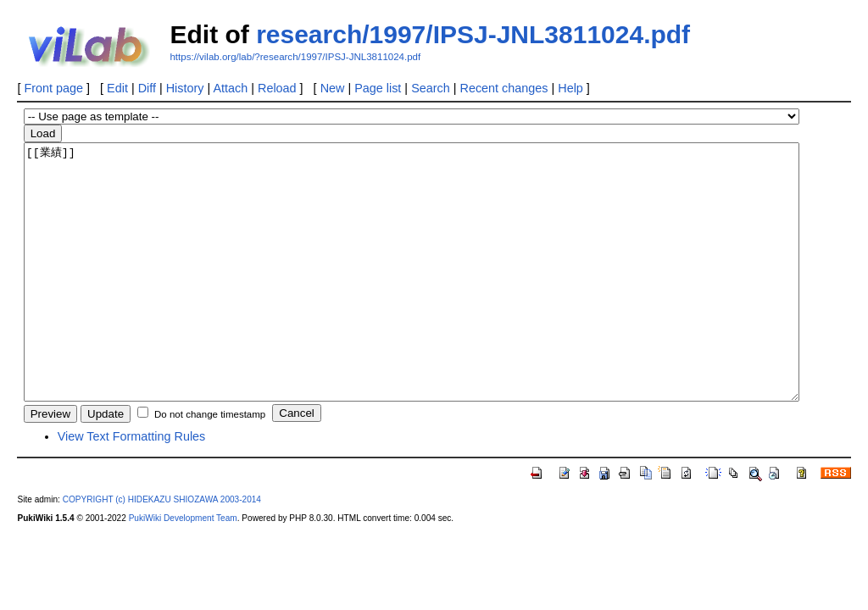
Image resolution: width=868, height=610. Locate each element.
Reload (277, 88)
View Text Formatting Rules (132, 487)
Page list (378, 88)
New (333, 88)
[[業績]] (412, 297)
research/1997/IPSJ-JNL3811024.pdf (473, 34)
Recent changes (504, 88)
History (185, 88)
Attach (230, 88)
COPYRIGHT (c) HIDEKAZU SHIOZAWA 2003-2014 (162, 550)
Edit (117, 88)
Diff (147, 88)
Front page (53, 88)
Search (431, 88)
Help (570, 88)
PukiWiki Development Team (183, 569)
